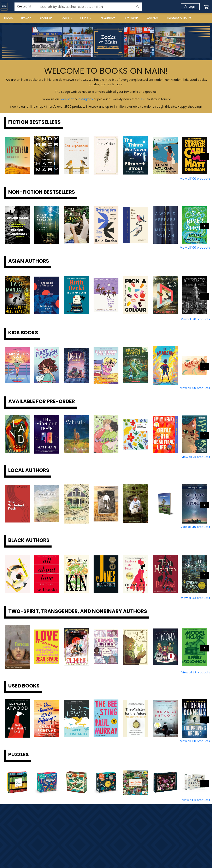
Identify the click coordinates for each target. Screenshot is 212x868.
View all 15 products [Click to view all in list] (196, 800)
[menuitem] (8, 18)
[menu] (106, 18)
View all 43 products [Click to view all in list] (195, 598)
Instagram (85, 99)
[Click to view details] (17, 155)
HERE (143, 99)
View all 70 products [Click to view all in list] (195, 319)
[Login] (190, 7)
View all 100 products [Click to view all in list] (195, 179)
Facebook (67, 99)
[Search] (138, 7)
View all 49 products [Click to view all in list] (195, 527)
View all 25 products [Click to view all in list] (196, 457)
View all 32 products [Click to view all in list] (196, 672)
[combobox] (26, 6)
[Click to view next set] (205, 157)
